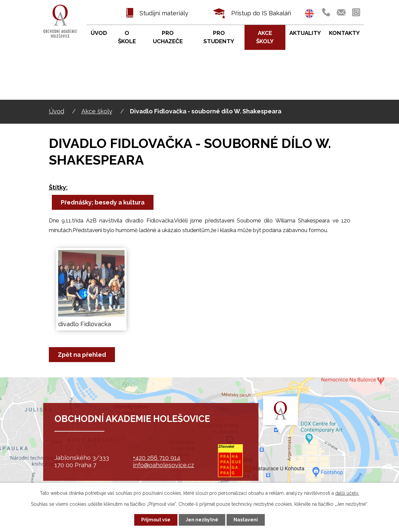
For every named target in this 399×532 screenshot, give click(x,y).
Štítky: (58, 187)
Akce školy (97, 111)
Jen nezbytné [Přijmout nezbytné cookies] (202, 520)
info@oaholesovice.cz (163, 465)
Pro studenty (219, 37)
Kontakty (344, 33)
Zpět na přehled (82, 355)
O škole (127, 37)
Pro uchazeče (168, 37)
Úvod (56, 111)
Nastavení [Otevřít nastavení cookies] (246, 520)
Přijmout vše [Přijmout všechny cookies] (156, 520)
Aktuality (305, 33)
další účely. (347, 493)
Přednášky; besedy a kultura (103, 202)
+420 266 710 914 (157, 458)
